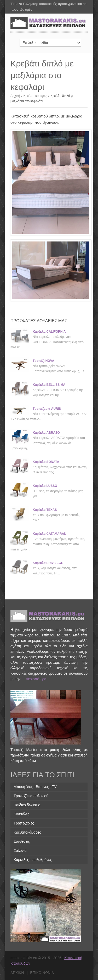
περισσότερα (36, 679)
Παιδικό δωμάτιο (27, 805)
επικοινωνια (42, 973)
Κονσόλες (21, 814)
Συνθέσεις (22, 841)
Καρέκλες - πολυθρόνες (33, 860)
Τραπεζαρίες (24, 823)
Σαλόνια (20, 851)
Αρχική (17, 96)
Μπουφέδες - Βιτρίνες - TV (35, 787)
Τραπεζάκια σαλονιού (31, 796)
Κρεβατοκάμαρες (37, 96)
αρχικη (17, 973)
